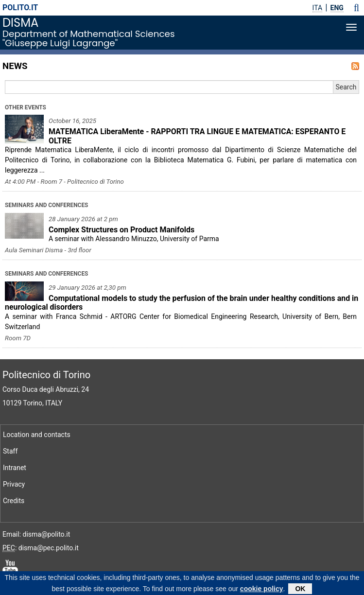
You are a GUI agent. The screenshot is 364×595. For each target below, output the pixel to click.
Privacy (14, 484)
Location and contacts (37, 435)
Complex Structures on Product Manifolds (121, 230)
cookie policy (262, 590)
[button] (356, 8)
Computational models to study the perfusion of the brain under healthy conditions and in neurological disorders (182, 303)
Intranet (15, 468)
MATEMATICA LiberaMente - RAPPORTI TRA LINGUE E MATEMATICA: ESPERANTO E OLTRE (197, 136)
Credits (14, 501)
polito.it (20, 8)
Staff (10, 451)
